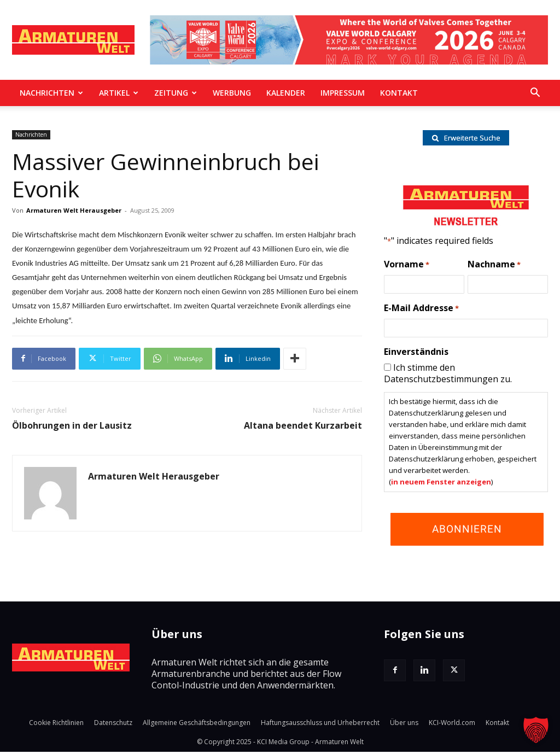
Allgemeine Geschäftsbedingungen (197, 725)
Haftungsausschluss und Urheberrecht (320, 725)
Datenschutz (113, 725)
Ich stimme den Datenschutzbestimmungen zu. (448, 375)
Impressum (343, 93)
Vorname (407, 267)
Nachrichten (51, 93)
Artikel (119, 93)
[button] (535, 93)
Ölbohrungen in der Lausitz (72, 426)
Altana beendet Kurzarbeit (303, 426)
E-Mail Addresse (421, 311)
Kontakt (399, 93)
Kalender (286, 93)
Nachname (494, 267)
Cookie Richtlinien (56, 725)
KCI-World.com (452, 725)
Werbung (232, 93)
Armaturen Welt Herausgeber (74, 210)
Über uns (404, 725)
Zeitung (176, 93)
